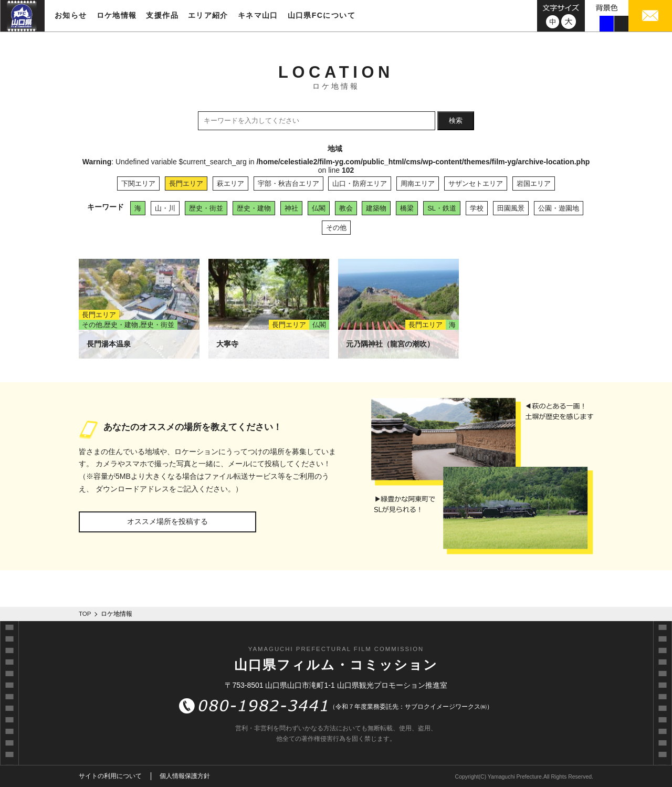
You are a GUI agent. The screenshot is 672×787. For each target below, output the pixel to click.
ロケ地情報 (117, 15)
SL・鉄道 (442, 208)
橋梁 (407, 208)
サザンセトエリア (476, 183)
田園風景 (511, 208)
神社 (291, 208)
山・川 (165, 208)
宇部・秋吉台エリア (288, 183)
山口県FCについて (322, 15)
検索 (456, 120)
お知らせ (71, 15)
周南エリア (418, 183)
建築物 (376, 208)
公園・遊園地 (559, 208)
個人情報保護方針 (185, 776)
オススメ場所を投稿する (167, 521)
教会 (346, 208)
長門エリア (186, 183)
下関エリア (138, 183)
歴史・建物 (254, 208)
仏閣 (319, 208)
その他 (336, 228)
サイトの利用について (110, 776)
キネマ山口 (258, 15)
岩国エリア (534, 183)
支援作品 (162, 15)
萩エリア (230, 183)
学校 (477, 208)
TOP (85, 614)
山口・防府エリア (360, 183)
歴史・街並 (206, 208)
